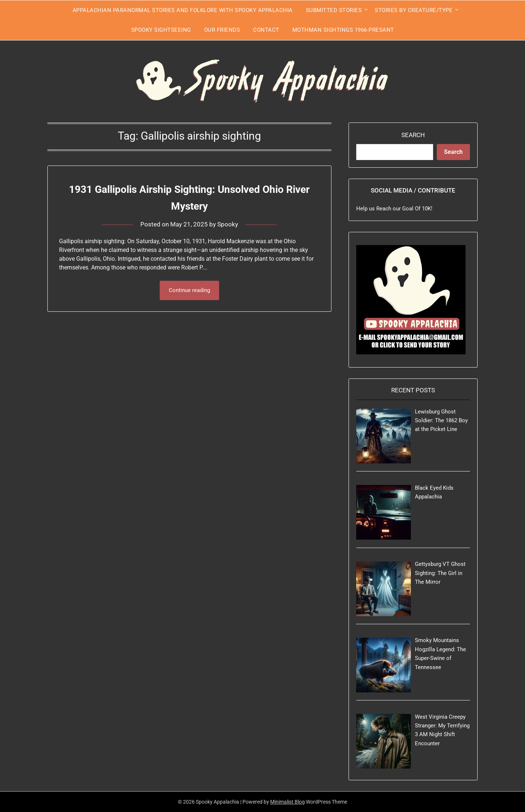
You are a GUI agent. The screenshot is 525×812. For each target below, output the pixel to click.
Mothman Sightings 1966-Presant (343, 30)
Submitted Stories (334, 10)
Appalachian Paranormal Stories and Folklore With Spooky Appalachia (183, 10)
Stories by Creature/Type (414, 10)
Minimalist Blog (287, 802)
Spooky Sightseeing (161, 30)
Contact (266, 30)
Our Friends (222, 30)
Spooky (228, 224)
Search (413, 135)
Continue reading (189, 290)
